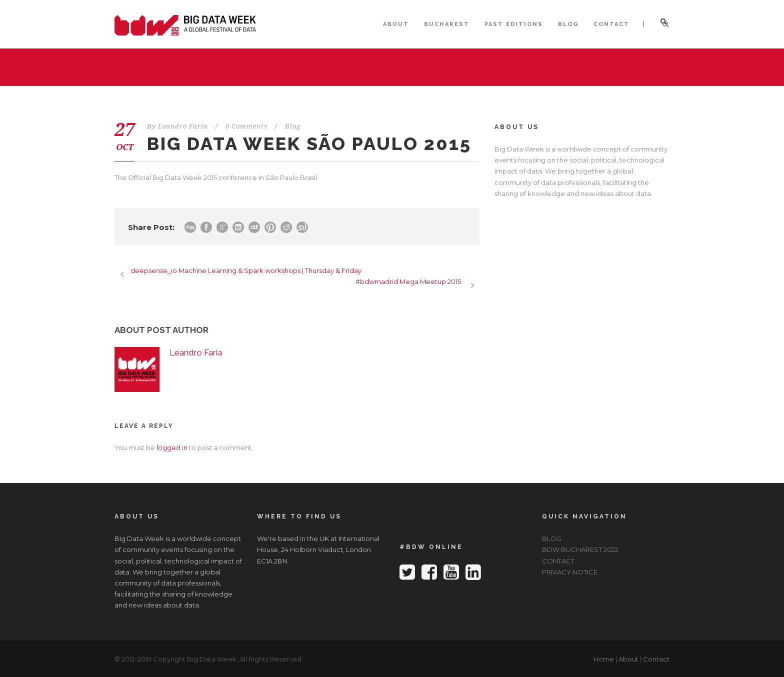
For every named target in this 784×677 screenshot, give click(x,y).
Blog (293, 126)
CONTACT (611, 24)
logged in (172, 447)
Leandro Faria (183, 126)
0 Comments (246, 126)
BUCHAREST (447, 24)
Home (604, 659)
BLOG (568, 24)
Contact (656, 659)
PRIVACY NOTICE (570, 572)
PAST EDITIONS (514, 24)
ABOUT (396, 24)
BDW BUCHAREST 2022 (580, 549)
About (628, 659)
